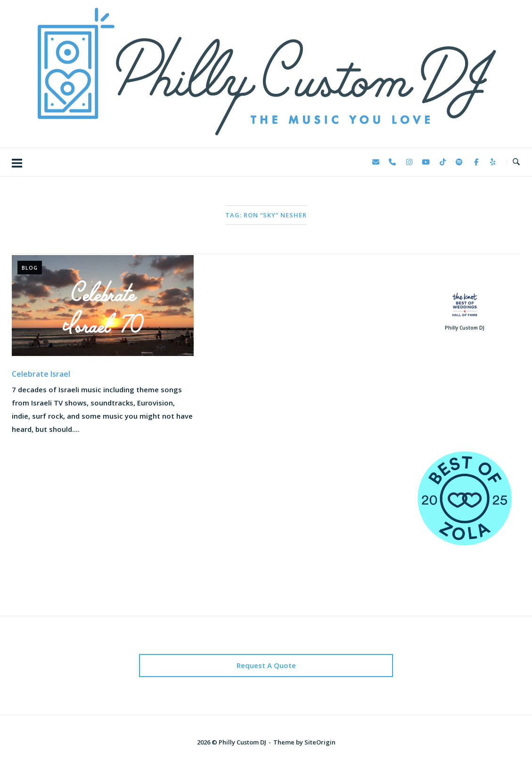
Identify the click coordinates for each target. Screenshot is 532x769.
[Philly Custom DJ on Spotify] (459, 162)
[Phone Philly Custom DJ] (393, 162)
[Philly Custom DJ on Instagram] (409, 162)
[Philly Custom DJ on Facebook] (476, 162)
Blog (30, 268)
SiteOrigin (320, 742)
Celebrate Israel (41, 374)
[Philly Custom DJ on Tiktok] (442, 162)
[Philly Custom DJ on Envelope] (376, 162)
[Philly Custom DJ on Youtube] (426, 162)
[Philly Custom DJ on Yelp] (493, 162)
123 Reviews (464, 405)
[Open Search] (516, 162)
